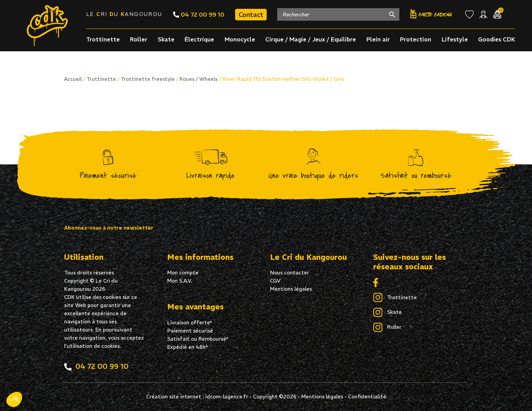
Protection (416, 39)
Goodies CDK (497, 39)
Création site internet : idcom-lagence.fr (197, 397)
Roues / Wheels (198, 79)
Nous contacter (290, 273)
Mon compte (183, 273)
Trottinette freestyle (148, 79)
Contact (251, 14)
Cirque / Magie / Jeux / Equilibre (311, 39)
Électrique (199, 39)
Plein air (378, 39)
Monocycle (240, 39)
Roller (139, 39)
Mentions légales (291, 289)
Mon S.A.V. (180, 281)
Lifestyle (455, 39)
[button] (14, 399)
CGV (275, 281)
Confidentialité (367, 397)
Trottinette (103, 39)
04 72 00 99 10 (199, 14)
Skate (166, 39)
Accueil (73, 79)
